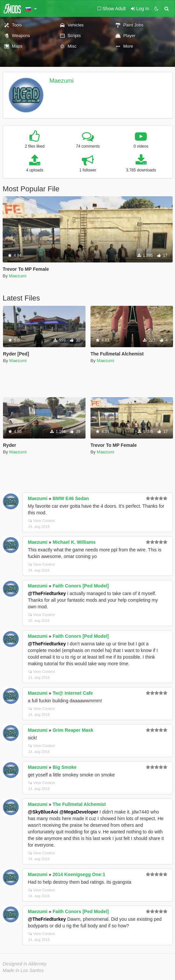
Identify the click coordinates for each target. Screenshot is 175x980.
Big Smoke (65, 767)
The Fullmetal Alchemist (79, 804)
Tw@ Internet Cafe (73, 693)
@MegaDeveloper (79, 812)
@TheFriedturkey (47, 593)
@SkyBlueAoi (43, 812)
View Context (42, 521)
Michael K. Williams (74, 542)
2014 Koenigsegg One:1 (79, 874)
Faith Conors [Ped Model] (81, 586)
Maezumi (61, 81)
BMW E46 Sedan (71, 498)
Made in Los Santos (23, 970)
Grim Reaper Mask (73, 730)
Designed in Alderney (25, 964)
